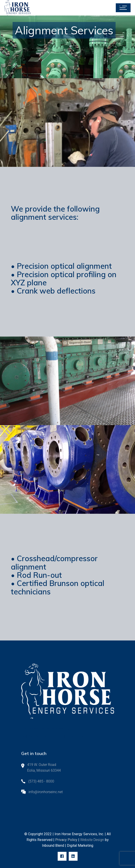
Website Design (93, 840)
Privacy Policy (66, 840)
